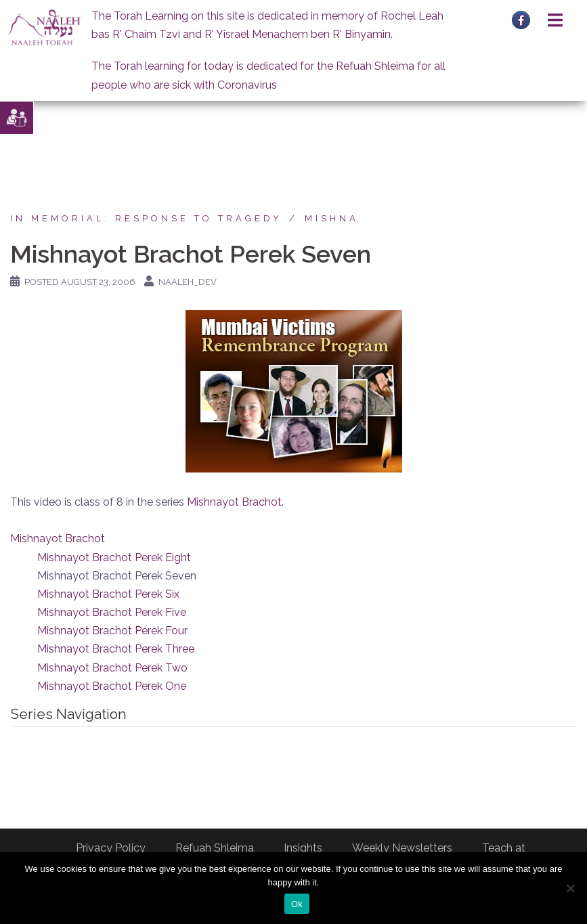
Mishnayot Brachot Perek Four (112, 631)
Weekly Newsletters (402, 848)
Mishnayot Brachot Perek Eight (114, 557)
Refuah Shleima (215, 848)
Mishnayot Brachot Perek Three (116, 649)
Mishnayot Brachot (234, 502)
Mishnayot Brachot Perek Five (112, 612)
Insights (303, 848)
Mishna (332, 218)
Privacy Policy (111, 848)
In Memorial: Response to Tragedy (146, 218)
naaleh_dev (188, 282)
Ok (297, 904)
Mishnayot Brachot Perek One (112, 686)
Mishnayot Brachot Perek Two (112, 668)
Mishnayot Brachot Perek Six (108, 594)
